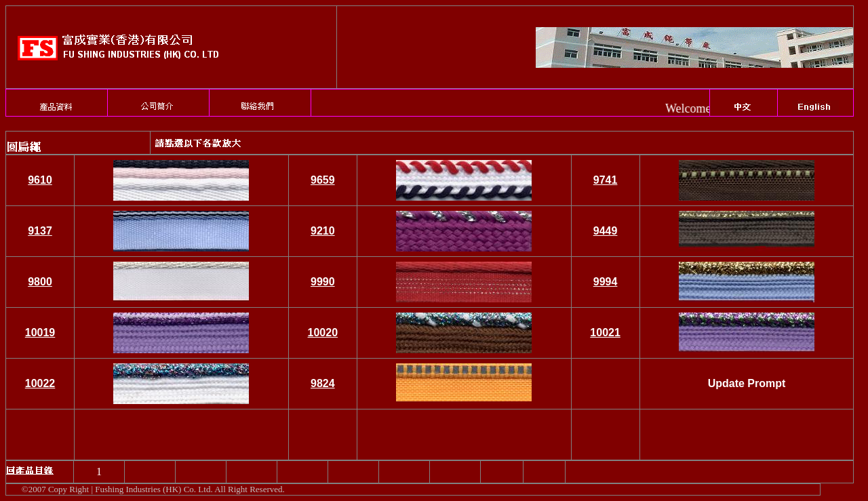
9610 (40, 180)
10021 (605, 333)
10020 (323, 333)
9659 (323, 180)
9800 (40, 282)
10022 (40, 383)
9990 (323, 282)
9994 (606, 282)
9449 (606, 231)
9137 (40, 231)
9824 (323, 383)
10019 (40, 333)
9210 (323, 231)
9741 (606, 180)
